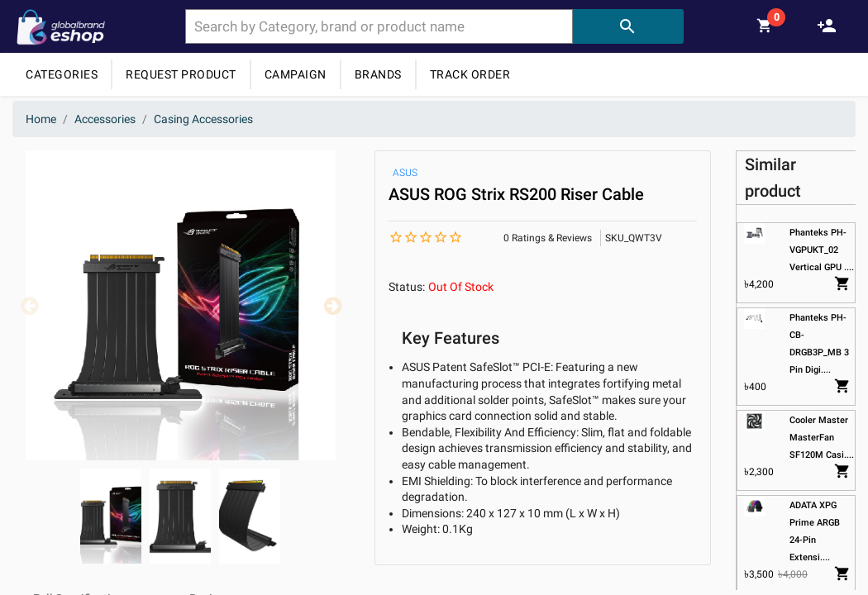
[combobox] (379, 26)
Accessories (105, 119)
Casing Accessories (203, 119)
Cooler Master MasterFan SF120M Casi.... (822, 438)
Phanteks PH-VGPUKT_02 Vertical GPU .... (822, 250)
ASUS (405, 173)
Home (41, 119)
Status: (407, 287)
